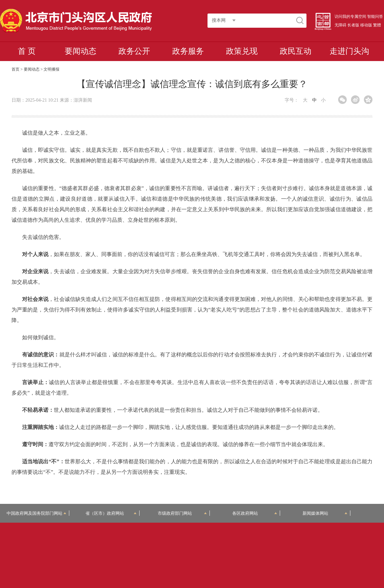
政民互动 (296, 51)
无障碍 (340, 25)
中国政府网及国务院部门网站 (36, 513)
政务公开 (134, 51)
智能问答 (375, 16)
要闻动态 (80, 51)
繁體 (377, 25)
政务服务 (188, 51)
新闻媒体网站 (325, 513)
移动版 (366, 25)
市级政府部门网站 (182, 513)
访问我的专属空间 (350, 16)
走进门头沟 (349, 51)
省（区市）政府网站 (111, 513)
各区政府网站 (255, 513)
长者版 (353, 25)
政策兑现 (242, 51)
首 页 (27, 51)
